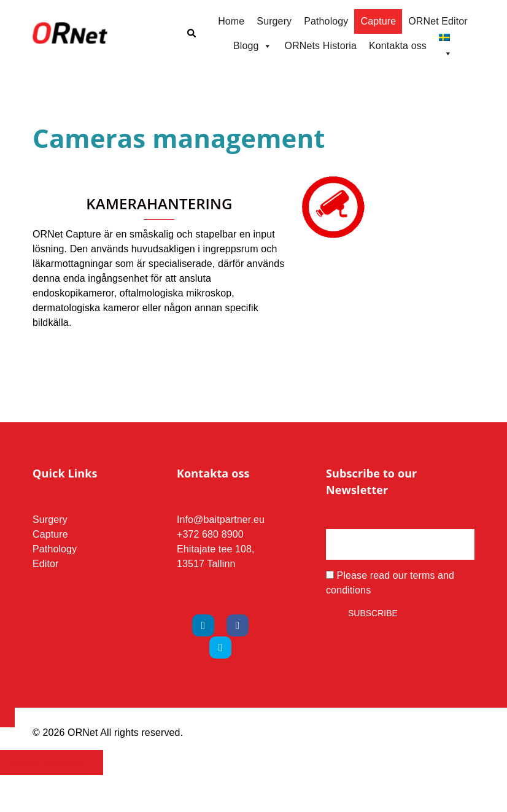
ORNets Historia (321, 46)
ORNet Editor (438, 21)
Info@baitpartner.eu (221, 520)
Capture (378, 21)
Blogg (253, 46)
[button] (191, 34)
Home (231, 21)
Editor (46, 564)
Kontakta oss (398, 46)
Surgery (274, 21)
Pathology (326, 21)
